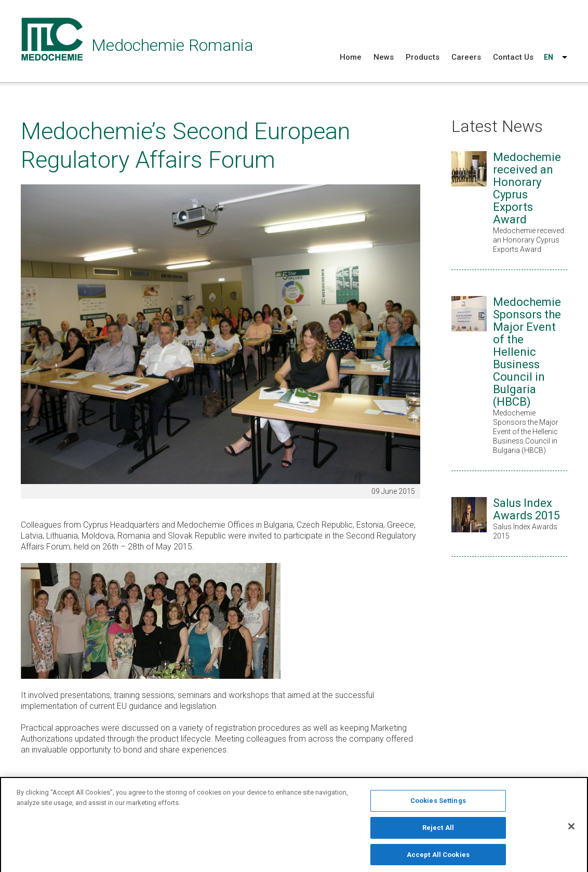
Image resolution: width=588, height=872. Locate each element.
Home (351, 57)
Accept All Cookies (438, 858)
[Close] (571, 830)
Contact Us (513, 57)
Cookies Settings (438, 804)
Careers (466, 57)
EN (549, 57)
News (384, 57)
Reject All (438, 831)
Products (423, 57)
